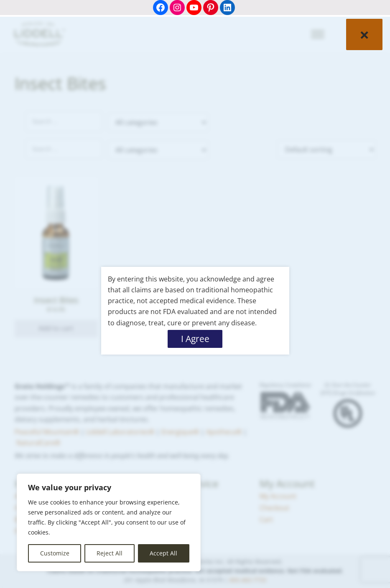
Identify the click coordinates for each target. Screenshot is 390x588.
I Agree (195, 339)
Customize (55, 553)
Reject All (110, 553)
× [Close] (364, 34)
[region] (109, 522)
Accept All (163, 553)
